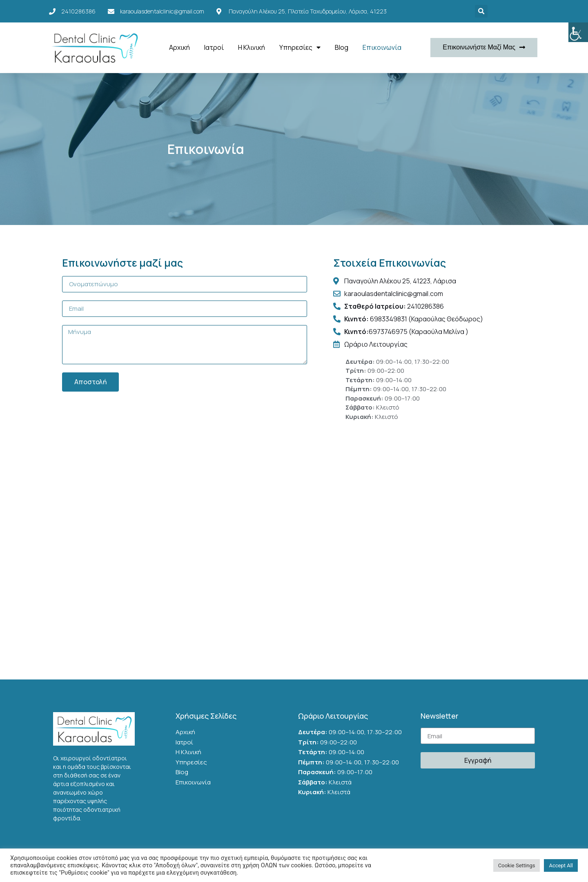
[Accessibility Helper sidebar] (578, 32)
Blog (342, 47)
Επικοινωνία (382, 47)
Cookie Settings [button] (517, 865)
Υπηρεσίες (300, 47)
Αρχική (179, 47)
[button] (484, 48)
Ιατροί (214, 47)
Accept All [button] (561, 865)
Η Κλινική (252, 47)
